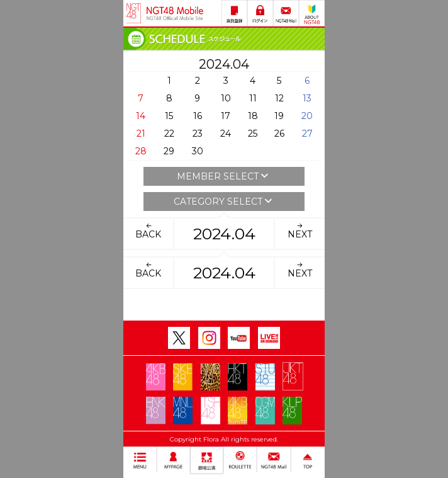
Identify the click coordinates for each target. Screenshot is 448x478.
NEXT (300, 230)
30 (198, 151)
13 (307, 98)
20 (307, 116)
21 (141, 134)
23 (198, 134)
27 (307, 134)
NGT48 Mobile (175, 13)
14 (141, 116)
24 (226, 134)
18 (253, 116)
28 (141, 151)
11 (253, 98)
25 (253, 134)
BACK (148, 230)
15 (169, 116)
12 (279, 98)
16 (198, 116)
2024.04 (224, 234)
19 (279, 116)
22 (169, 134)
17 (226, 116)
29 (169, 151)
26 (279, 134)
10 (226, 98)
